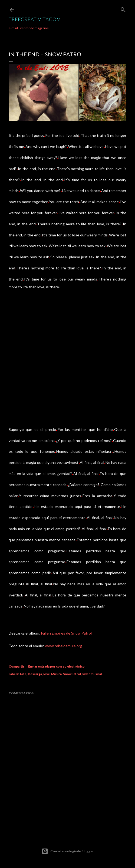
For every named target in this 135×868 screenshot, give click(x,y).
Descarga (35, 674)
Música (56, 674)
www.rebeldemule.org (64, 646)
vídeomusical (92, 674)
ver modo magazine (34, 28)
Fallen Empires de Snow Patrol (66, 633)
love (47, 674)
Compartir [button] (17, 666)
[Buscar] (123, 9)
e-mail (13, 28)
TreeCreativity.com (35, 19)
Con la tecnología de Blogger (68, 851)
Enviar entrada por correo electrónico (56, 666)
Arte (23, 674)
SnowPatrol (72, 674)
